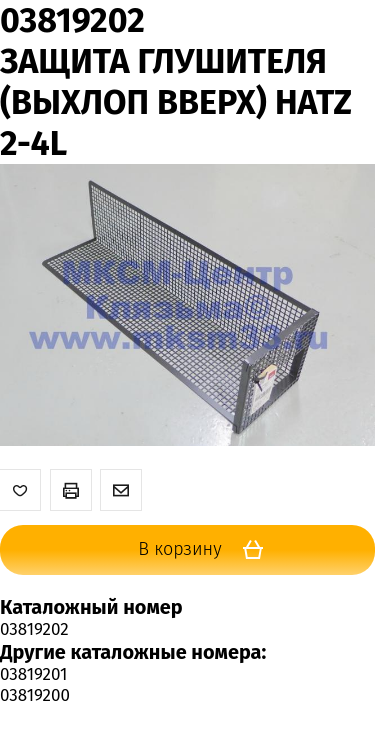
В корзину (207, 550)
